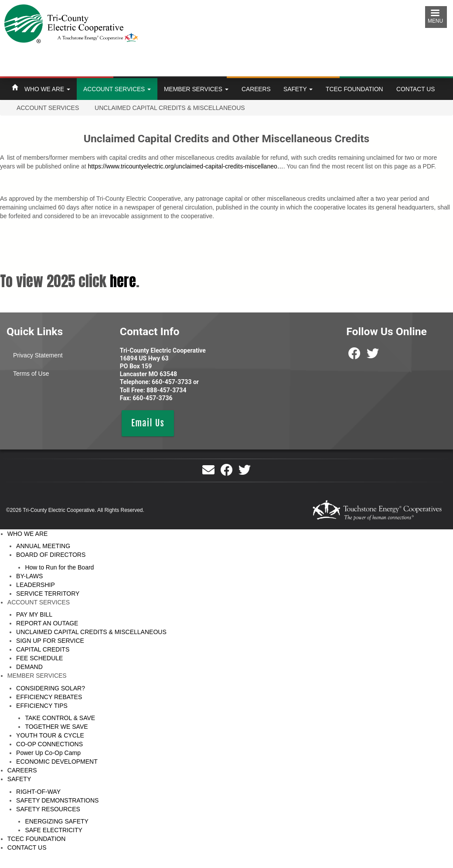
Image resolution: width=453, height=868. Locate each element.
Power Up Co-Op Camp (48, 753)
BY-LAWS (29, 576)
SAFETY (298, 89)
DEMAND (29, 667)
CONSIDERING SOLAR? (51, 688)
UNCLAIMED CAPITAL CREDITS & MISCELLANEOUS (91, 632)
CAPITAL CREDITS (43, 649)
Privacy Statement (38, 355)
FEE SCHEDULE (39, 658)
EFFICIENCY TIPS (42, 706)
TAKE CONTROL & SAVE (60, 718)
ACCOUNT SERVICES (117, 89)
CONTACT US (416, 89)
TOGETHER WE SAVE (56, 727)
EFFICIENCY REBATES (49, 697)
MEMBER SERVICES (196, 89)
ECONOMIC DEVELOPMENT (57, 762)
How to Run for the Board (59, 567)
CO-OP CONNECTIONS (49, 744)
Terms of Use (31, 374)
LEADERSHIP (36, 585)
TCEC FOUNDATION (354, 89)
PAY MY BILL (34, 614)
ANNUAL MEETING (43, 546)
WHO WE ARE (47, 89)
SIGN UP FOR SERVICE (50, 641)
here (123, 281)
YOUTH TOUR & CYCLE (50, 735)
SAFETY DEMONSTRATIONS (57, 800)
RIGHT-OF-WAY (38, 792)
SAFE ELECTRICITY (53, 830)
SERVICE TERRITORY (48, 594)
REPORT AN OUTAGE (47, 623)
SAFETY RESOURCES (48, 809)
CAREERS (256, 89)
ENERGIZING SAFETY (56, 821)
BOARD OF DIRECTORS (51, 555)
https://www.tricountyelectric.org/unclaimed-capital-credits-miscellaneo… (186, 166)
